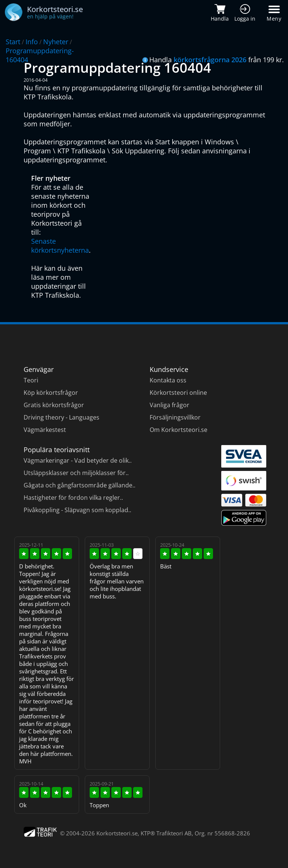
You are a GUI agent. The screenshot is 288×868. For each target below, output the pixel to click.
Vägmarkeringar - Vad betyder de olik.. (78, 460)
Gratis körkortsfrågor (54, 405)
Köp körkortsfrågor (51, 393)
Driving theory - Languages (61, 417)
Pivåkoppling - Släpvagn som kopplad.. (77, 510)
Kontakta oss (168, 380)
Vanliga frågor (169, 405)
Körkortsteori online (178, 393)
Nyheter (56, 42)
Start (13, 42)
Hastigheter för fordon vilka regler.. (73, 498)
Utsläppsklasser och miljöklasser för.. (76, 473)
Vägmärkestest (45, 430)
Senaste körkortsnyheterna (60, 246)
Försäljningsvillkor (175, 417)
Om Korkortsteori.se (178, 430)
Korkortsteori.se (117, 833)
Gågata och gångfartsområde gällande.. (79, 485)
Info (32, 42)
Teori (31, 380)
